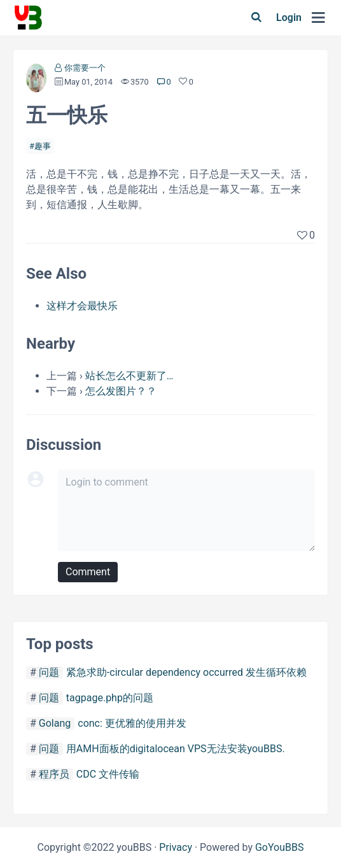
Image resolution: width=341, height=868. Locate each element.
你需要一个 (85, 68)
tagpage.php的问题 (110, 698)
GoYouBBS (280, 847)
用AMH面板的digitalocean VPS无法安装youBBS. (176, 749)
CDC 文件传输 (108, 774)
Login (289, 17)
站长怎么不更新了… (129, 376)
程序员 (54, 774)
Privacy (176, 847)
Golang (55, 723)
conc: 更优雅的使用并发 (132, 723)
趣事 (43, 146)
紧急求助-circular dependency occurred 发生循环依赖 (186, 672)
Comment (88, 572)
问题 (49, 672)
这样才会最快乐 (82, 306)
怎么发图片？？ (121, 391)
